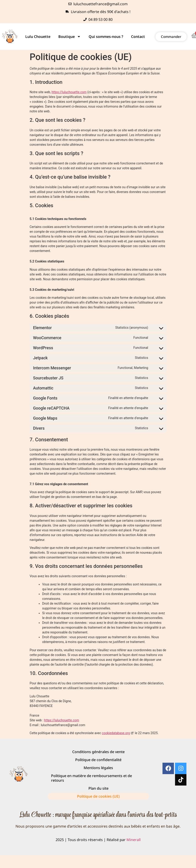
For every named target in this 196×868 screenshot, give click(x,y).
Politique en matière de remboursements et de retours (92, 778)
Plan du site (98, 788)
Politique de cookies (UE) (98, 796)
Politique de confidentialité (98, 760)
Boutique (70, 37)
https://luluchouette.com (69, 92)
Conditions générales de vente (98, 752)
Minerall (134, 840)
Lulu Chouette (38, 37)
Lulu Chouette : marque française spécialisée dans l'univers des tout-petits (98, 815)
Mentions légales (98, 768)
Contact (138, 37)
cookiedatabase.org (116, 733)
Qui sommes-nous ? (106, 37)
